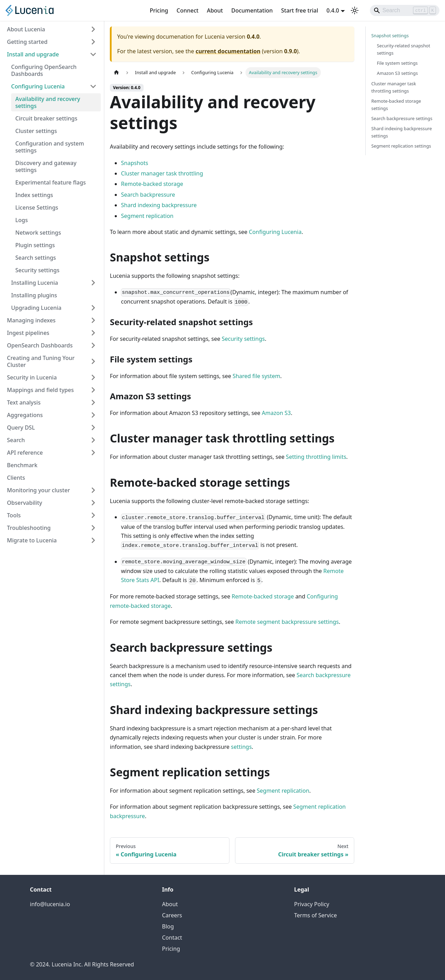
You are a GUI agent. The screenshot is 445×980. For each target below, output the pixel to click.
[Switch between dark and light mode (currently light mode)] (355, 10)
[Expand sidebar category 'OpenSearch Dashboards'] (93, 345)
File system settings (397, 63)
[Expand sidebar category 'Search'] (93, 440)
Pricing (159, 10)
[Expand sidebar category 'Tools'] (93, 515)
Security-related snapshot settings (403, 49)
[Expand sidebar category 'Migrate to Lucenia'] (93, 540)
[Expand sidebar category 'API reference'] (93, 453)
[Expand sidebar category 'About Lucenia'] (93, 29)
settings (241, 747)
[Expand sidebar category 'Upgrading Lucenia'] (93, 308)
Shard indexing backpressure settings (402, 132)
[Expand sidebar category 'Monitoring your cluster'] (93, 490)
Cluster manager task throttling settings (394, 87)
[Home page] (116, 73)
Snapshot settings (390, 36)
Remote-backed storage (152, 184)
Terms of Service (315, 915)
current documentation (228, 51)
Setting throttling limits (316, 457)
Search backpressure (148, 195)
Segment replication (147, 216)
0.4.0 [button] (333, 10)
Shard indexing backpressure (159, 205)
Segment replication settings (401, 146)
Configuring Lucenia (275, 232)
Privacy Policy (312, 904)
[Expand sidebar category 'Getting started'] (93, 42)
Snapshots (135, 163)
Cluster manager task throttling (162, 173)
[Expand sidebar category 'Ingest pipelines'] (93, 333)
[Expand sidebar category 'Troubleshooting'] (93, 528)
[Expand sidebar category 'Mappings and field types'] (93, 390)
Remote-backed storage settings (396, 105)
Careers (172, 915)
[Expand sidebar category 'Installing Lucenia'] (93, 283)
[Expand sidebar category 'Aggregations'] (93, 415)
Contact (172, 938)
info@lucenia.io (50, 904)
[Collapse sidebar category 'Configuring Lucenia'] (93, 86)
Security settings (243, 339)
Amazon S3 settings (397, 73)
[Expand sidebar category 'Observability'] (93, 503)
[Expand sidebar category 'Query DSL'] (93, 428)
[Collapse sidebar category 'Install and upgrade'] (93, 54)
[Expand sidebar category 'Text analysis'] (93, 402)
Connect (188, 10)
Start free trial (300, 10)
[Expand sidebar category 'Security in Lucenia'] (93, 377)
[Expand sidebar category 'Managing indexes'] (93, 320)
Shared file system (256, 376)
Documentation (252, 10)
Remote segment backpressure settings (287, 622)
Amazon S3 (276, 413)
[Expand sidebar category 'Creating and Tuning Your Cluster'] (93, 361)
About (215, 10)
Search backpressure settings (402, 118)
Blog (168, 926)
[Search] (405, 10)
